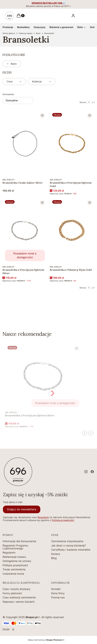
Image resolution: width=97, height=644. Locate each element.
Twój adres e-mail (13, 502)
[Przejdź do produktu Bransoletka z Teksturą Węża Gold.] (72, 231)
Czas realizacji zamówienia (19, 597)
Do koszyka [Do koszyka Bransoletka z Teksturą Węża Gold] (89, 258)
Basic (38, 33)
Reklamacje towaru (14, 557)
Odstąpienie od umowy (17, 561)
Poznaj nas (58, 597)
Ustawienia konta (13, 574)
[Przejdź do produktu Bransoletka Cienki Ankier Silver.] (25, 144)
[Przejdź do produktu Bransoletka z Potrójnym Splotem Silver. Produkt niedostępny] (25, 231)
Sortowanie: (8, 94)
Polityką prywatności (63, 520)
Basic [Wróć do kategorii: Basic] (12, 64)
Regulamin (43, 517)
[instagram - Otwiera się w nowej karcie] (86, 472)
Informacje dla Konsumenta (19, 541)
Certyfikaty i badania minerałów (71, 550)
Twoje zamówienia (14, 569)
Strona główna (9, 33)
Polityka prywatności (15, 565)
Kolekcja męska (26, 33)
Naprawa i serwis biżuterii (19, 602)
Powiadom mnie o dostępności (25, 255)
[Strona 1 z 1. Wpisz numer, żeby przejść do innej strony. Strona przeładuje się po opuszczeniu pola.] (89, 102)
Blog (54, 558)
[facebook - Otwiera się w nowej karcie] (92, 472)
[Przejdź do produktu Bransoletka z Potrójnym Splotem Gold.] (72, 144)
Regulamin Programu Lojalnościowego (15, 547)
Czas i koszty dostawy (16, 589)
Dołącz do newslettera (22, 509)
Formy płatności (12, 593)
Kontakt (56, 589)
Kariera (56, 554)
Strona (83, 102)
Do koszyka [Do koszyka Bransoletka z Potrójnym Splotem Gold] (89, 171)
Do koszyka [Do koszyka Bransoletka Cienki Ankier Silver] (42, 171)
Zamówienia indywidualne (67, 541)
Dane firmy (58, 593)
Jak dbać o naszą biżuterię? (68, 546)
